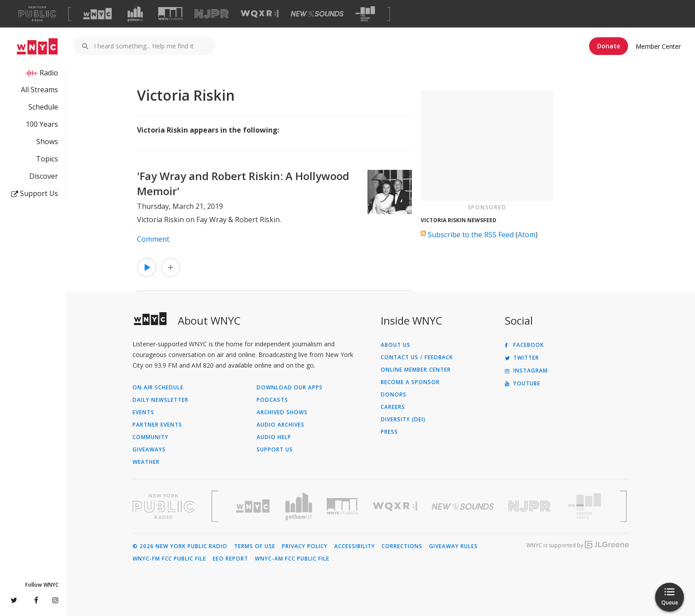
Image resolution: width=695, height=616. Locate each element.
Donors (394, 395)
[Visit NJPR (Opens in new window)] (212, 14)
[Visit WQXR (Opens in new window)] (260, 14)
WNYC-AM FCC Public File (292, 559)
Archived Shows (282, 412)
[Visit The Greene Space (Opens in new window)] (365, 14)
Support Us (35, 193)
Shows (47, 141)
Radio (49, 73)
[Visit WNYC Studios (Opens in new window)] (170, 14)
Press (389, 432)
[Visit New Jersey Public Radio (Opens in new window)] (531, 506)
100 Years (42, 124)
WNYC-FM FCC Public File (169, 559)
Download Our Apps (290, 388)
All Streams (39, 90)
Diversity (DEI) (403, 420)
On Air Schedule (158, 388)
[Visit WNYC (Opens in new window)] (98, 14)
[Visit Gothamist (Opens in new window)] (135, 14)
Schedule (43, 107)
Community (150, 437)
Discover (44, 176)
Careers (393, 407)
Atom (527, 235)
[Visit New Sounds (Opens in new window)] (317, 14)
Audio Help (274, 437)
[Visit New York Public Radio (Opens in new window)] (164, 506)
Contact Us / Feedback (417, 357)
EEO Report (230, 559)
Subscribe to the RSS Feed (471, 235)
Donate (609, 46)
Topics (47, 159)
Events (143, 412)
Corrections (402, 546)
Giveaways (149, 450)
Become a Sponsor (410, 382)
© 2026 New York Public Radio (180, 546)
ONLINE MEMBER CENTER (416, 370)
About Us (396, 345)
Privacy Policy (305, 546)
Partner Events (157, 425)
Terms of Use (255, 546)
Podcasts (272, 400)
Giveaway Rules (453, 546)
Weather (146, 462)
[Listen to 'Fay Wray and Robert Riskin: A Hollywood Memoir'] (147, 267)
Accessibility (355, 546)
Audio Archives (281, 425)
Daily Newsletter (160, 400)
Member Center (658, 46)
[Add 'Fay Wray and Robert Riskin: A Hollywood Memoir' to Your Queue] (171, 267)
